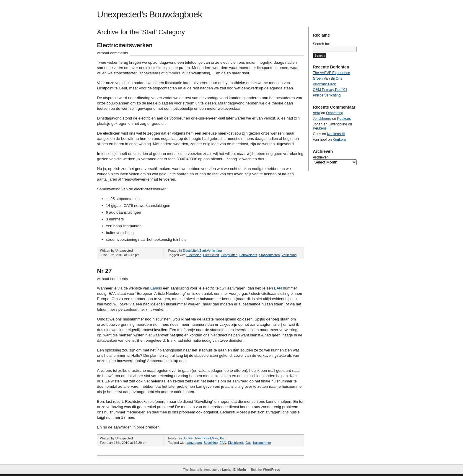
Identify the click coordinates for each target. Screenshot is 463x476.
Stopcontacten (269, 255)
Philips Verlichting (327, 95)
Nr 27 (105, 271)
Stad (203, 251)
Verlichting (214, 251)
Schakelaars (248, 255)
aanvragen (194, 443)
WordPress (271, 470)
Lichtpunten (229, 255)
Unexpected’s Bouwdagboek (150, 14)
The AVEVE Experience (332, 73)
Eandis (156, 288)
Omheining (335, 113)
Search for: (322, 44)
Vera (317, 113)
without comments (113, 53)
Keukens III (322, 128)
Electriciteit (190, 251)
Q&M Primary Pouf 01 (330, 90)
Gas (215, 438)
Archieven (321, 157)
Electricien (194, 255)
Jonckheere (322, 119)
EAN (278, 288)
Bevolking (211, 443)
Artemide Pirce (325, 84)
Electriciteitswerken (125, 45)
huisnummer (262, 443)
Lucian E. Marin (234, 470)
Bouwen (188, 438)
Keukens (344, 119)
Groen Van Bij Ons (328, 78)
